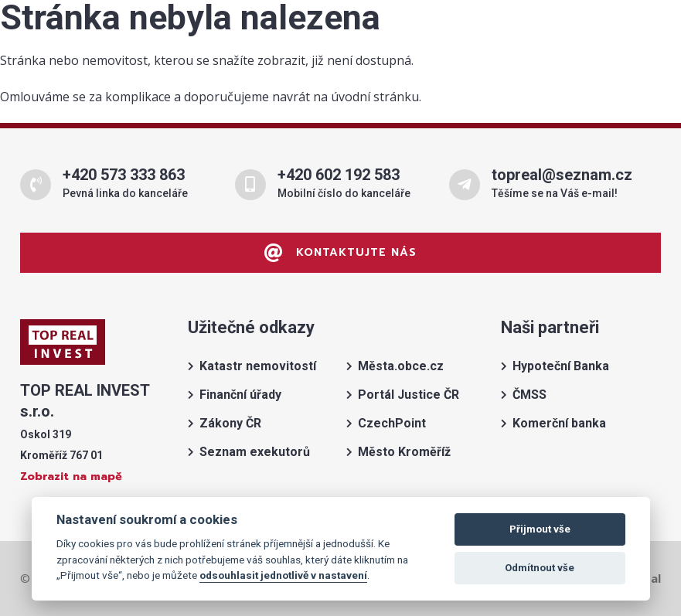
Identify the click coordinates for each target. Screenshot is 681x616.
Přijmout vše (540, 529)
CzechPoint (392, 423)
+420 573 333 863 (124, 175)
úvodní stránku (375, 97)
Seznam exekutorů (255, 452)
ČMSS (529, 395)
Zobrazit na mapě (71, 476)
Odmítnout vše (540, 568)
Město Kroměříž (404, 452)
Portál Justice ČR (409, 395)
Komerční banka (559, 423)
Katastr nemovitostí (258, 366)
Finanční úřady (240, 395)
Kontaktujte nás (340, 253)
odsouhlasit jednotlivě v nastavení (283, 575)
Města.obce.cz (401, 366)
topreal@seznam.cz (562, 175)
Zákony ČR (230, 423)
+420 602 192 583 (339, 175)
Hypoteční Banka (561, 366)
